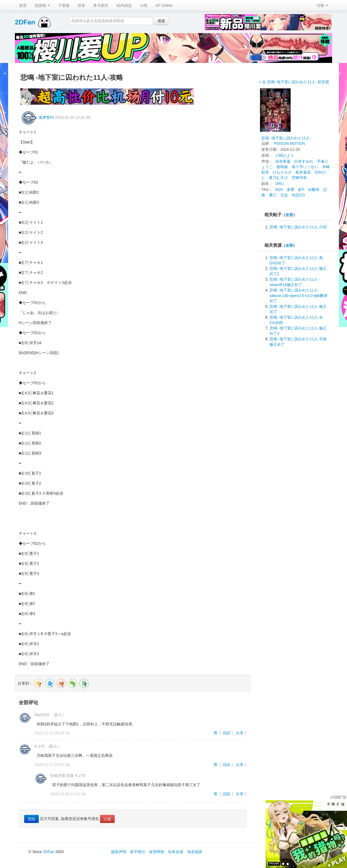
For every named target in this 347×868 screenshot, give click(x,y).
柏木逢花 (303, 172)
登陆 (31, 819)
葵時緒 (282, 167)
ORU (279, 184)
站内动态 (124, 5)
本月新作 (101, 5)
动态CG (298, 195)
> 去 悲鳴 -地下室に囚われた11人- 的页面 (294, 82)
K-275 (39, 746)
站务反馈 (176, 852)
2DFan (25, 22)
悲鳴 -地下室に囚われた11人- (286, 138)
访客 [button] (322, 5)
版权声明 (119, 852)
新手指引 (138, 852)
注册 (107, 819)
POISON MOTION (290, 143)
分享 (240, 733)
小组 (144, 5)
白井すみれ (304, 161)
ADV (279, 190)
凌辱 (290, 190)
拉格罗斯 (58, 776)
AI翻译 (314, 190)
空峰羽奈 (299, 178)
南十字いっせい (305, 167)
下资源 (64, 5)
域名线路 (195, 852)
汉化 (284, 195)
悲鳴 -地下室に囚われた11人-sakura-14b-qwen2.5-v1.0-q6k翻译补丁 (298, 296)
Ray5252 (42, 715)
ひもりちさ (282, 172)
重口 (273, 195)
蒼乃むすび (278, 178)
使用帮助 (157, 852)
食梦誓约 (46, 117)
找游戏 (42, 5)
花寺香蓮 (283, 161)
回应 (227, 733)
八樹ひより (285, 155)
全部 (289, 215)
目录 (81, 5)
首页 (23, 5)
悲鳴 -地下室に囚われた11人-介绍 (298, 227)
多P (301, 190)
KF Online (164, 5)
